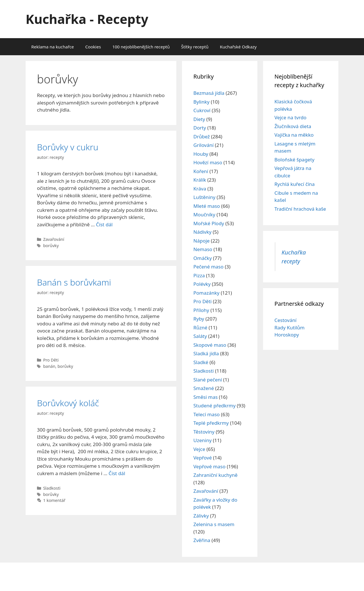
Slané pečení (208, 380)
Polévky (202, 284)
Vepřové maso (209, 466)
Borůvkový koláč (68, 403)
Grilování (203, 145)
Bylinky (201, 102)
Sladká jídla (206, 353)
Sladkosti (52, 488)
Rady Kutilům (289, 328)
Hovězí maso (208, 162)
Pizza (199, 275)
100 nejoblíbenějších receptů (141, 47)
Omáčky (203, 258)
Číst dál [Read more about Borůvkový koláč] (117, 473)
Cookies (93, 47)
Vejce (199, 449)
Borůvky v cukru (68, 147)
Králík (200, 180)
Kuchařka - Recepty (87, 19)
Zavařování (54, 239)
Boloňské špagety (294, 160)
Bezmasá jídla (209, 93)
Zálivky (201, 516)
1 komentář (54, 500)
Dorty (200, 128)
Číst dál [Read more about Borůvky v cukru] (104, 224)
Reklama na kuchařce (53, 47)
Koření (201, 171)
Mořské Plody (209, 223)
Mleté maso (207, 206)
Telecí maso (207, 414)
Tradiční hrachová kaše (300, 209)
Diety (199, 119)
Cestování (286, 320)
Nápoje (201, 241)
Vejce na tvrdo (290, 117)
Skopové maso (210, 345)
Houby (201, 154)
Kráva (200, 189)
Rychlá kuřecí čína (295, 184)
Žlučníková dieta (293, 126)
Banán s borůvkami (74, 282)
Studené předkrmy (214, 406)
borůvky (51, 246)
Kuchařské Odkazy (238, 47)
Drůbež (202, 137)
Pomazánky (206, 293)
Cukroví (202, 110)
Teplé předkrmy (211, 423)
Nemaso (203, 249)
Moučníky (204, 215)
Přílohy (201, 310)
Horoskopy (287, 335)
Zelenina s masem (214, 524)
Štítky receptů (195, 47)
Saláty (200, 336)
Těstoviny (204, 432)
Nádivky (202, 232)
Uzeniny (202, 440)
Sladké (201, 362)
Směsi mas (205, 397)
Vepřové (203, 458)
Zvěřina (202, 540)
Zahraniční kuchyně (215, 475)
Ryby (199, 319)
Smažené (204, 388)
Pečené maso (208, 267)
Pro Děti (51, 360)
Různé (200, 328)
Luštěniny (204, 197)
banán (49, 366)
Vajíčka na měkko (294, 135)
